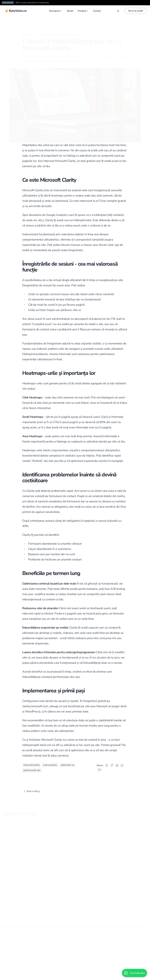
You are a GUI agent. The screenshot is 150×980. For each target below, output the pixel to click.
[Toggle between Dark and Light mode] (118, 11)
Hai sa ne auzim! (135, 11)
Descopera (56, 11)
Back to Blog (31, 791)
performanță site (32, 770)
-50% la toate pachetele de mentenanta (32, 3)
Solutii (70, 11)
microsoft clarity (31, 765)
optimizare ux (67, 765)
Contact (97, 11)
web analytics (50, 765)
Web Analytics (62, 30)
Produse (83, 11)
